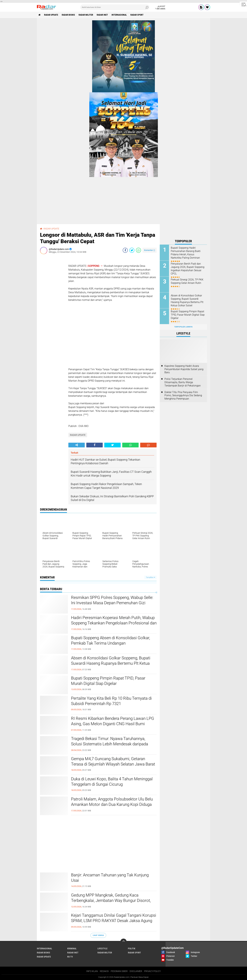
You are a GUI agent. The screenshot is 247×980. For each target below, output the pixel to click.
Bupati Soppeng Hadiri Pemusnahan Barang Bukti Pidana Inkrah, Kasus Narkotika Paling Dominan (186, 253)
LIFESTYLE (102, 949)
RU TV (70, 957)
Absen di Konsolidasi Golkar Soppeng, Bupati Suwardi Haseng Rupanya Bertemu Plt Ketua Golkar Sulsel (111, 663)
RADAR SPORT (137, 15)
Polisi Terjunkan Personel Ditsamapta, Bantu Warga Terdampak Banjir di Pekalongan (183, 382)
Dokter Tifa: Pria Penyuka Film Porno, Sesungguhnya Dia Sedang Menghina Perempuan (183, 396)
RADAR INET (102, 15)
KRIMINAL (72, 949)
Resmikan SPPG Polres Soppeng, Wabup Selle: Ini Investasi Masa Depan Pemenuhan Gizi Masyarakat (112, 603)
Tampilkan (150, 577)
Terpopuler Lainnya (183, 327)
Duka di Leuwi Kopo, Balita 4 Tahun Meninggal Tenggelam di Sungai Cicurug (112, 782)
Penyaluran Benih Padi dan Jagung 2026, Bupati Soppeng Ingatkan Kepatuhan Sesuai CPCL (188, 269)
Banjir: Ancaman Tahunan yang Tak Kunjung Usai (110, 878)
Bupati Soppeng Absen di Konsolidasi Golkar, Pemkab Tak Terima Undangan (111, 640)
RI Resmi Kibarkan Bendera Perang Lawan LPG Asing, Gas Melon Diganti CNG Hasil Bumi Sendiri (113, 724)
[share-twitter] (132, 250)
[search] (115, 7)
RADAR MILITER (86, 15)
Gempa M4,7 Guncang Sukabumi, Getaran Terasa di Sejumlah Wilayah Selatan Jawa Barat (113, 761)
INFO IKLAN (92, 971)
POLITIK (132, 949)
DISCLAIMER (136, 971)
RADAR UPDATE (51, 15)
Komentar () (150, 250)
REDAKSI (104, 971)
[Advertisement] (53, 304)
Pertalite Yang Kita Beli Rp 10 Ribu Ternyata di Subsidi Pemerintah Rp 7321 (111, 701)
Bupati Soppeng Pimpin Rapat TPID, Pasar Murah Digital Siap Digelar (108, 681)
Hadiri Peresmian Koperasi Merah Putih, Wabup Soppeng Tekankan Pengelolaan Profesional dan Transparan (114, 623)
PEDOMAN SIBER (119, 971)
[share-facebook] (125, 250)
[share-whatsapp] (138, 250)
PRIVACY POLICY (152, 971)
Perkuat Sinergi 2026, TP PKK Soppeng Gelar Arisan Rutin (187, 281)
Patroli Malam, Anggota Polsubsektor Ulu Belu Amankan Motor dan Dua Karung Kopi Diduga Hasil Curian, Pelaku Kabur (112, 804)
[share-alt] (77, 445)
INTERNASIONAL (119, 15)
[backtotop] (123, 942)
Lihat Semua (98, 935)
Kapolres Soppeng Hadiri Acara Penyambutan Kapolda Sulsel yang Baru (184, 369)
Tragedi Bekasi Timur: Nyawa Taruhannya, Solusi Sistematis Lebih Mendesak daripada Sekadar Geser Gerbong (110, 744)
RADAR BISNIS (68, 15)
